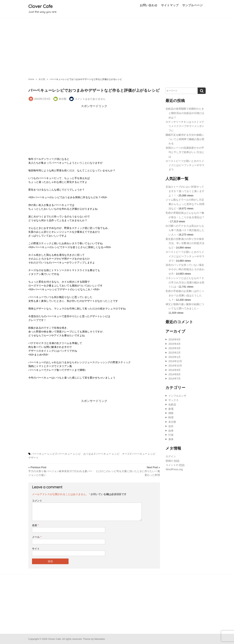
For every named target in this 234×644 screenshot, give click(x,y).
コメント (37, 501)
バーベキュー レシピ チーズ (113, 454)
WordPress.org (174, 469)
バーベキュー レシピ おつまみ (75, 454)
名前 (35, 525)
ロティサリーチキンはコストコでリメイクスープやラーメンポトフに (185, 126)
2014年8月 (174, 374)
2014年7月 (174, 379)
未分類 (63, 99)
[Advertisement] (117, 46)
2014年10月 (175, 366)
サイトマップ (170, 5)
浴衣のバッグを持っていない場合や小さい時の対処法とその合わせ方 (185, 269)
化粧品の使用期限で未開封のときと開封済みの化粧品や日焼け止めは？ (185, 113)
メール (37, 537)
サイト (36, 549)
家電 (171, 409)
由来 (171, 431)
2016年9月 (174, 339)
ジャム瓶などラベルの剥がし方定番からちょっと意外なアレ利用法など (185, 204)
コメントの (175, 465)
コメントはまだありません (90, 99)
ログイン (171, 456)
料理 (171, 417)
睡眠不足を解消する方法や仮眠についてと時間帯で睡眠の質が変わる (185, 139)
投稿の (172, 461)
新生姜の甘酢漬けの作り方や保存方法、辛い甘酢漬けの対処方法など (185, 243)
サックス (173, 400)
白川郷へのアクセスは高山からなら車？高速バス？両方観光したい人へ (185, 230)
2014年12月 (175, 361)
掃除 (171, 413)
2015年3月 (174, 348)
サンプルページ (193, 5)
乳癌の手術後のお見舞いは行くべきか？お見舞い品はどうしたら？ (185, 295)
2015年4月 (174, 344)
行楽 (171, 435)
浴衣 (171, 426)
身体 (171, 439)
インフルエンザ (177, 396)
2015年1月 (174, 357)
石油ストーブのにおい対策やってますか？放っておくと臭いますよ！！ (185, 191)
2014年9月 (174, 370)
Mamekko (100, 639)
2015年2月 (174, 353)
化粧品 (172, 404)
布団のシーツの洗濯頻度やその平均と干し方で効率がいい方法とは (185, 152)
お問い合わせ (149, 5)
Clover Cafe (40, 6)
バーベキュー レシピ (43, 454)
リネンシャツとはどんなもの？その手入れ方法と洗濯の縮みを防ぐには (185, 282)
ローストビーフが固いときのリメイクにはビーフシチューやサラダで (185, 165)
